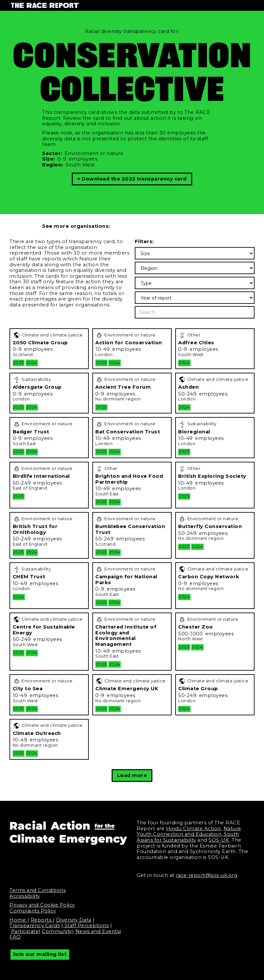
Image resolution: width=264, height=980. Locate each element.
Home (18, 920)
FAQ (15, 937)
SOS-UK (219, 840)
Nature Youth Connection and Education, (189, 832)
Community (57, 931)
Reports (42, 920)
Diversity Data (74, 920)
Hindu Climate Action (194, 829)
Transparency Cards (35, 926)
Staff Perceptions (86, 926)
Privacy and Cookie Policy (42, 905)
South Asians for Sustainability (188, 837)
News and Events (98, 931)
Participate (25, 931)
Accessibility (25, 896)
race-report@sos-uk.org (207, 875)
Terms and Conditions (38, 890)
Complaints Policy (33, 911)
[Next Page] (132, 775)
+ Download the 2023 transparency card (132, 179)
